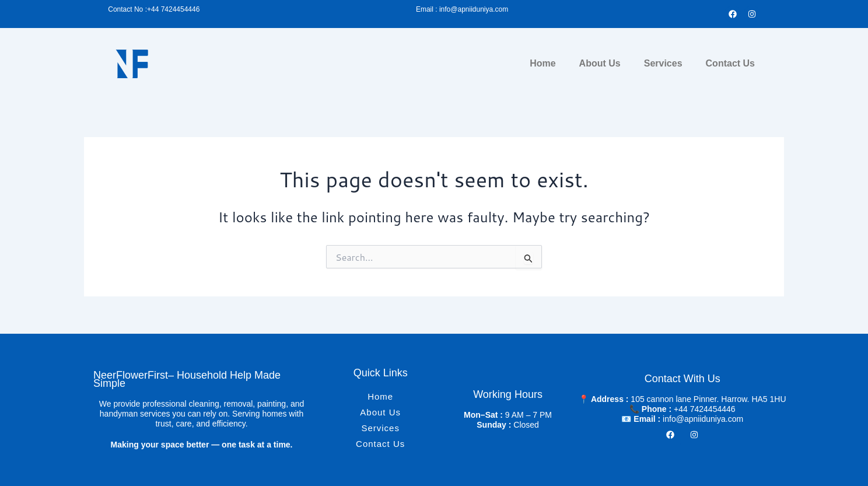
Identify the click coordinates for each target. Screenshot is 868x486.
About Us (600, 63)
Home (542, 63)
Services (663, 63)
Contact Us (730, 63)
